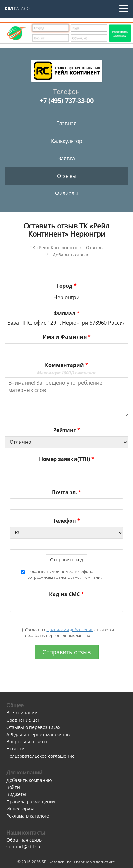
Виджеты (16, 794)
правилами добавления (70, 630)
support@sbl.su (23, 847)
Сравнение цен (24, 720)
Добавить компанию (29, 780)
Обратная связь (24, 840)
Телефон (67, 521)
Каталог (18, 8)
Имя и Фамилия (67, 337)
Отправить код (66, 560)
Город (66, 286)
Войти (13, 787)
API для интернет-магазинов (38, 734)
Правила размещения (31, 802)
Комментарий (66, 369)
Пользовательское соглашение (41, 756)
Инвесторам (20, 809)
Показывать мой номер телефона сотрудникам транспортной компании (62, 574)
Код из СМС (66, 594)
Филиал (66, 313)
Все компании (22, 713)
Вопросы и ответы (27, 742)
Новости (16, 749)
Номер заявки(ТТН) (67, 459)
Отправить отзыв (66, 652)
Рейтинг (67, 430)
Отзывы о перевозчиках (33, 727)
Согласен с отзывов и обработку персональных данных (66, 632)
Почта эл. (67, 492)
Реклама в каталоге (28, 816)
